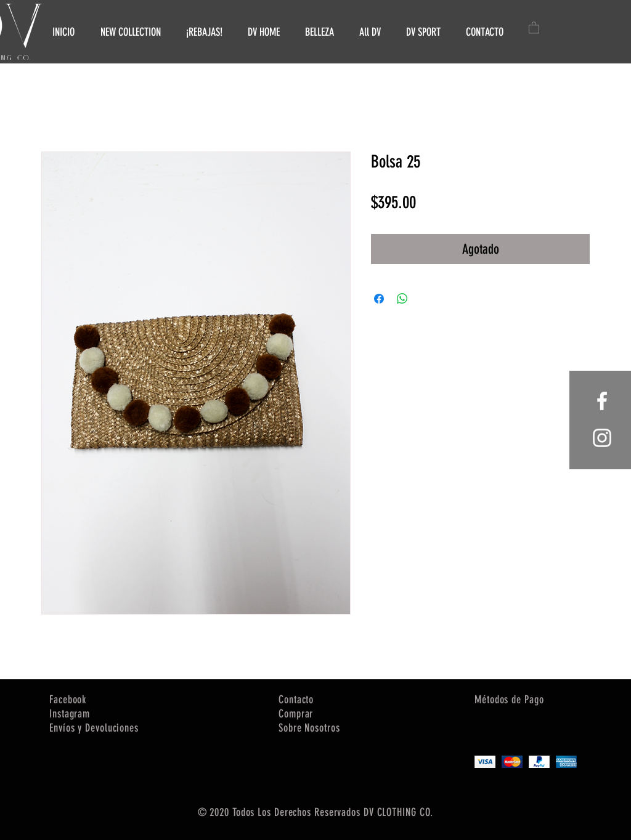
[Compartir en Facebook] (379, 299)
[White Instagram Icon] (602, 438)
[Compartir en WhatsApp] (402, 299)
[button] (534, 27)
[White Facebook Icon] (602, 401)
